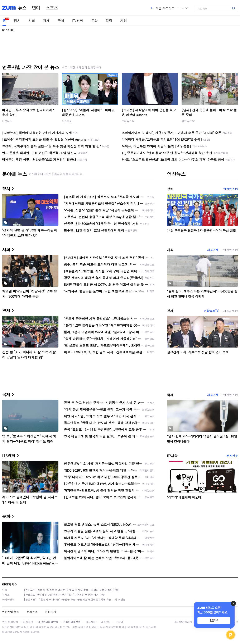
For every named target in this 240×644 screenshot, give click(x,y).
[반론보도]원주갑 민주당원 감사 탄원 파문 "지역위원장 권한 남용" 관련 (65, 595)
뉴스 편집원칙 (10, 622)
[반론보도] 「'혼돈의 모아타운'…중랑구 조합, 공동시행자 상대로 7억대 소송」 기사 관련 (75, 599)
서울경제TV (231, 311)
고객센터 (106, 622)
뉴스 (22, 8)
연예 (36, 8)
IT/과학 (78, 21)
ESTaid (8, 632)
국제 (61, 21)
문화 (94, 21)
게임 (124, 21)
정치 (17, 21)
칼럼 (109, 21)
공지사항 (91, 622)
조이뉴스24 (128, 121)
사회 (32, 21)
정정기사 (8, 584)
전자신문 (232, 456)
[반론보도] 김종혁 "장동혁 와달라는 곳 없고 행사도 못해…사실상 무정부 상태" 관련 (72, 590)
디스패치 (67, 121)
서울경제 (213, 250)
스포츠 (52, 8)
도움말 (119, 622)
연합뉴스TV (188, 121)
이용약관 (28, 622)
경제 (46, 21)
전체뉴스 (32, 612)
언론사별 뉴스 (11, 612)
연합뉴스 (7, 121)
